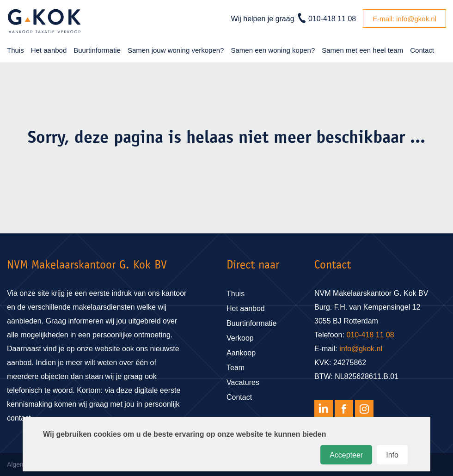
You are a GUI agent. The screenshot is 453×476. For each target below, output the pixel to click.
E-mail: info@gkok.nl (404, 19)
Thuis (15, 50)
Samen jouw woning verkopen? (176, 50)
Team (236, 368)
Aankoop (241, 353)
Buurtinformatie (97, 50)
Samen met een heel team (362, 50)
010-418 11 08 (332, 19)
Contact (422, 50)
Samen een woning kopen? (273, 50)
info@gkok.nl (361, 349)
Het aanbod (49, 50)
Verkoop (240, 338)
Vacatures (243, 382)
